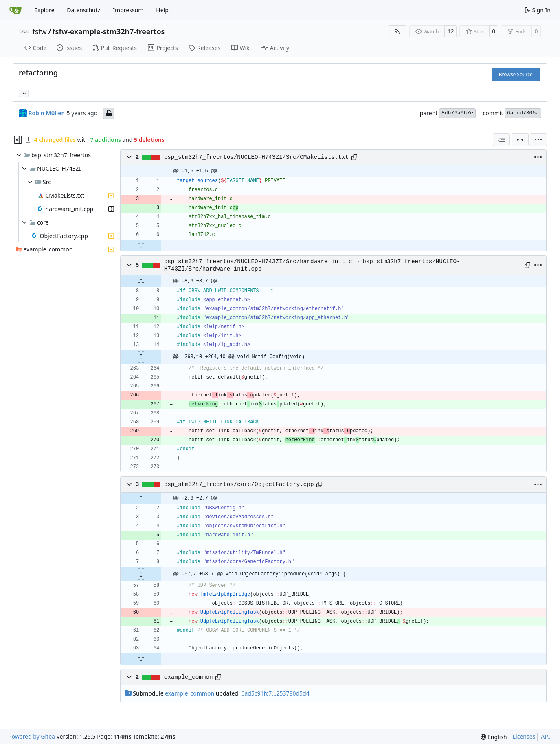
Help (162, 10)
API (545, 736)
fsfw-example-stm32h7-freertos (109, 31)
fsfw (40, 31)
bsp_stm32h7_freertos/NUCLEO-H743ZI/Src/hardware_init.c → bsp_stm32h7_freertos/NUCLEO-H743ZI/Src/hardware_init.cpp (312, 265)
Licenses (524, 736)
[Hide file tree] (18, 140)
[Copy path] (354, 157)
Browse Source (516, 74)
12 (450, 31)
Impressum (128, 10)
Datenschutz (83, 10)
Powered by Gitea (32, 736)
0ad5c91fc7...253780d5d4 (275, 693)
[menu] (538, 140)
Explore (44, 10)
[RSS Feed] (397, 31)
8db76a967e (457, 113)
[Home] (15, 10)
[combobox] (501, 140)
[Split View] (520, 140)
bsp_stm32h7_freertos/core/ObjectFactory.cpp (239, 484)
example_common (189, 677)
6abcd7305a (523, 113)
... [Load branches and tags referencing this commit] (24, 92)
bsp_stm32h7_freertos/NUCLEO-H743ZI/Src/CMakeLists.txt (256, 157)
